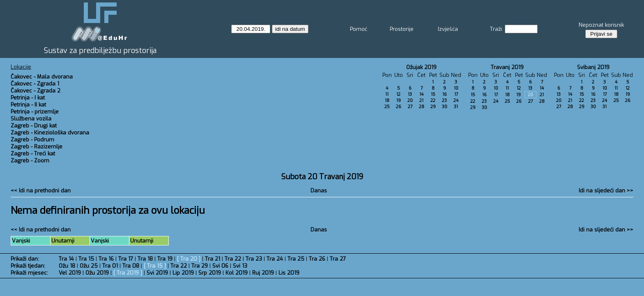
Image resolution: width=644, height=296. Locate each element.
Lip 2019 (183, 273)
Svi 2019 (157, 273)
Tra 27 (338, 259)
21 (421, 101)
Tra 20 (189, 259)
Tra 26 (317, 259)
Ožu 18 (67, 266)
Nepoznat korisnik (601, 25)
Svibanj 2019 (593, 67)
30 (445, 107)
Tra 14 (66, 259)
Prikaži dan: (25, 259)
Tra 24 (275, 259)
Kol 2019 (237, 273)
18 (387, 101)
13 (410, 94)
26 (399, 107)
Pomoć (359, 29)
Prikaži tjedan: (28, 266)
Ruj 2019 (263, 273)
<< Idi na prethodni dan (41, 191)
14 (421, 94)
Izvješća (448, 29)
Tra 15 (86, 259)
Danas (319, 191)
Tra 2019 (128, 273)
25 (387, 107)
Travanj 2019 (507, 67)
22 (433, 101)
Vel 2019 (70, 273)
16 (445, 94)
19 (399, 101)
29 (433, 107)
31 (456, 107)
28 (422, 107)
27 (410, 107)
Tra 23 (254, 259)
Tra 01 (110, 266)
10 (456, 88)
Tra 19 (165, 259)
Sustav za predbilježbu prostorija (100, 51)
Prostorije (402, 29)
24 (456, 101)
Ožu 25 (89, 266)
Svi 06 (220, 266)
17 (456, 94)
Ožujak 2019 (421, 67)
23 (444, 101)
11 (387, 94)
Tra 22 (233, 259)
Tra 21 (213, 259)
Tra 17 (126, 259)
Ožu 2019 (97, 273)
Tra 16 (106, 259)
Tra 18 (145, 259)
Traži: (497, 29)
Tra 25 (296, 259)
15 (433, 94)
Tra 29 (200, 266)
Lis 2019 (289, 273)
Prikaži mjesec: (29, 273)
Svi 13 (240, 266)
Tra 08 (131, 266)
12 (398, 94)
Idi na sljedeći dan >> (606, 191)
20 (410, 101)
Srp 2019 (210, 273)
